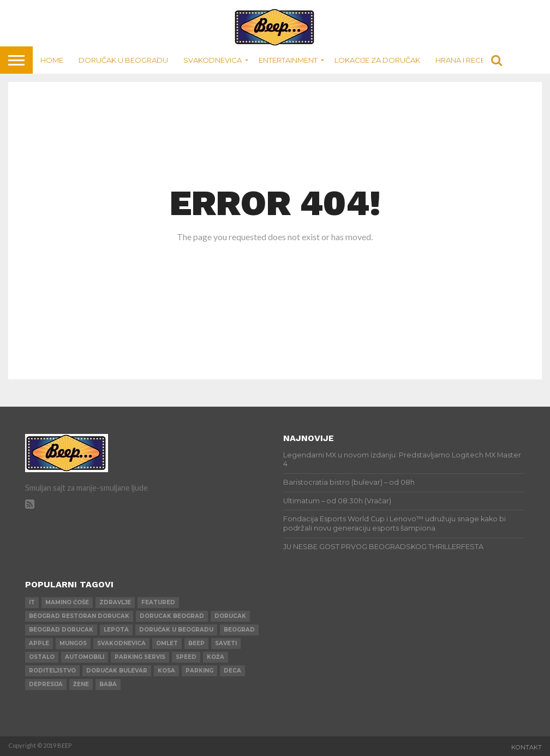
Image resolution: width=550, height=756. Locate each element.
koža (216, 657)
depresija (46, 684)
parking (199, 671)
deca (232, 671)
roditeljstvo (52, 671)
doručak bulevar (117, 671)
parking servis (140, 657)
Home (52, 60)
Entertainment (288, 60)
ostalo (42, 657)
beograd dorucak (61, 630)
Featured (158, 602)
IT (32, 602)
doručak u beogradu (176, 630)
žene (81, 684)
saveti (226, 643)
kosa (166, 671)
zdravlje (115, 602)
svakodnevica (121, 643)
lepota (116, 630)
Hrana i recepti (465, 60)
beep (196, 643)
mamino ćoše (67, 602)
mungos (73, 643)
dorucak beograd (172, 616)
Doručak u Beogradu (123, 60)
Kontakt (527, 747)
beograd (239, 630)
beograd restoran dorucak (79, 616)
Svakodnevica (213, 60)
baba (108, 684)
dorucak (230, 616)
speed (186, 657)
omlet (167, 643)
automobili (85, 657)
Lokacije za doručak (377, 60)
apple (39, 643)
